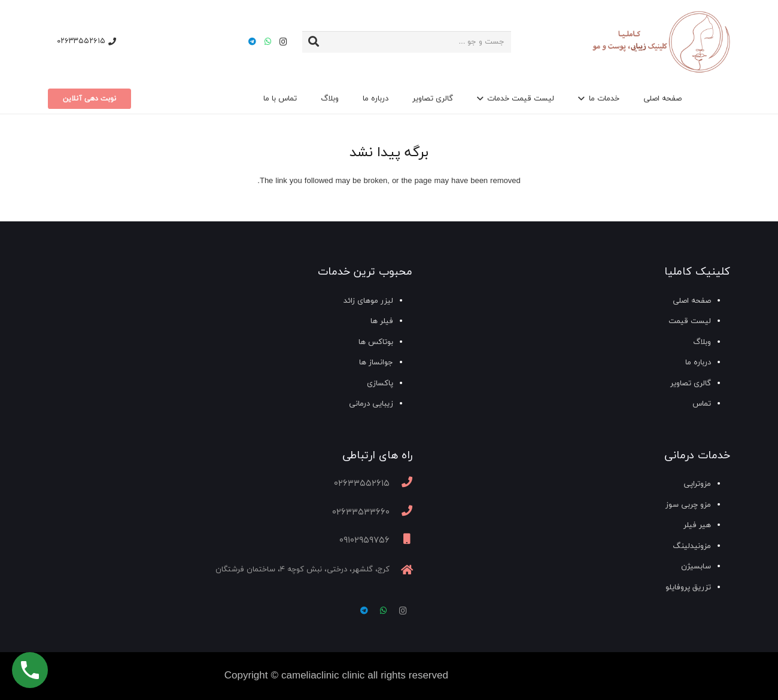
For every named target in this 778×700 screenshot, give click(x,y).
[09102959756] (401, 541)
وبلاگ (702, 342)
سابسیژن (696, 567)
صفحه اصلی (692, 301)
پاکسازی (380, 384)
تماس (702, 404)
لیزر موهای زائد (368, 301)
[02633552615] (401, 484)
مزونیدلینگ (692, 546)
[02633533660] (401, 513)
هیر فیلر (697, 525)
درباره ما (698, 363)
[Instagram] (283, 42)
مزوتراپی (697, 484)
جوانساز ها (376, 363)
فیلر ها (382, 321)
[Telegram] (252, 42)
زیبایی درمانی (371, 404)
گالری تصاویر (691, 384)
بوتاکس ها (376, 342)
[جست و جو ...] (407, 42)
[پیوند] (660, 42)
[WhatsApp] (268, 42)
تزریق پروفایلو (688, 588)
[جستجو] (314, 42)
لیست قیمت (690, 321)
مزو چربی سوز (688, 505)
